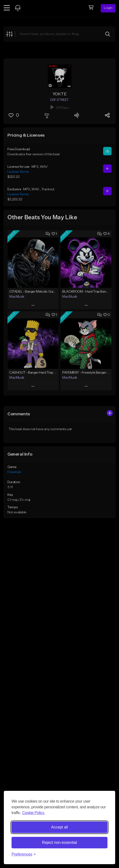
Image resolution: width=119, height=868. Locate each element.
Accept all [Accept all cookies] (59, 827)
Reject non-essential (59, 842)
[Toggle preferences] (24, 854)
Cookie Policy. (34, 813)
